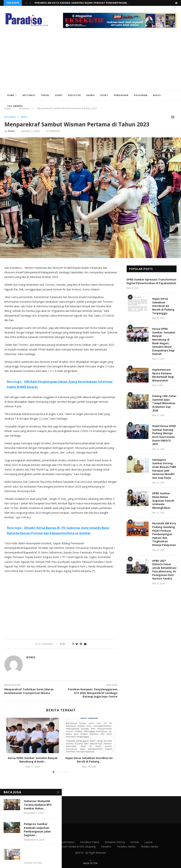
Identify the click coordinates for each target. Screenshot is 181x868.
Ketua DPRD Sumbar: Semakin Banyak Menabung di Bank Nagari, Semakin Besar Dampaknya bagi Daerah (164, 341)
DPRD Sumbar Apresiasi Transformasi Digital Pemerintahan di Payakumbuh (151, 281)
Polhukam (141, 95)
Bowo (11, 131)
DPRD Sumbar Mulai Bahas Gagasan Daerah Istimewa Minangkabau (163, 500)
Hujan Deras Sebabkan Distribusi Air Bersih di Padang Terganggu (163, 306)
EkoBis (90, 95)
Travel (45, 95)
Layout (148, 842)
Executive (74, 95)
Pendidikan (121, 95)
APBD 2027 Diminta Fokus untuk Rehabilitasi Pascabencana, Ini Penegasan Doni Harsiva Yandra (164, 570)
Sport (104, 95)
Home (11, 95)
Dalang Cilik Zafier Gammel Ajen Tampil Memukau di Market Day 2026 (164, 403)
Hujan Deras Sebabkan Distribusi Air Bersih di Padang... (89, 760)
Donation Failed (90, 842)
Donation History (115, 842)
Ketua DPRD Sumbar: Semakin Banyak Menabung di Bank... (33, 760)
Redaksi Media (149, 846)
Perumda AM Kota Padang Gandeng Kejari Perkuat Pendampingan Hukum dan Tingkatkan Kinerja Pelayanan (164, 534)
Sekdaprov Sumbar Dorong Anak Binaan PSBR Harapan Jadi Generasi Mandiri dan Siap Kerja (164, 469)
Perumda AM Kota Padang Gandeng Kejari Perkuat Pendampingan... (82, 3)
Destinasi (29, 95)
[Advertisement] (90, 62)
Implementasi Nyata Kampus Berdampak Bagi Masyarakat (163, 375)
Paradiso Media (126, 846)
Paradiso (106, 846)
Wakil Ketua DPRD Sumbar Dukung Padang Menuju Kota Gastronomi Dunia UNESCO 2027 (164, 435)
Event (59, 95)
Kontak (135, 842)
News (24, 117)
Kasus (157, 95)
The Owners (15, 106)
